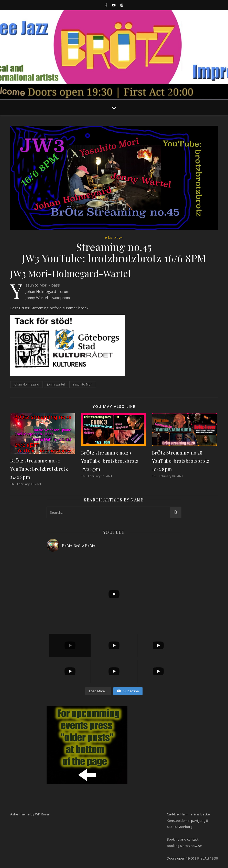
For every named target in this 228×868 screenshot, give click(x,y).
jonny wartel (56, 384)
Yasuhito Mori (83, 384)
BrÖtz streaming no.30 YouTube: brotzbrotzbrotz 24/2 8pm (39, 469)
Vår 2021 (114, 238)
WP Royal (42, 814)
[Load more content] (98, 691)
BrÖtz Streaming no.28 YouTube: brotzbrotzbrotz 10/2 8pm (181, 461)
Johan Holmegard (26, 384)
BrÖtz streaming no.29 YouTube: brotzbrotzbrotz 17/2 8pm (110, 461)
